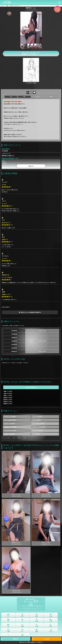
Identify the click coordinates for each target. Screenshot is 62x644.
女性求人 (22, 636)
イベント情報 (8, 630)
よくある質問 (8, 636)
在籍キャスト (22, 615)
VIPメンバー (22, 630)
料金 (8, 620)
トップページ (8, 615)
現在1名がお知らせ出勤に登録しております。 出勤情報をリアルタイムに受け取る (31, 54)
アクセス (22, 620)
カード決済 (51, 620)
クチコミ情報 (37, 625)
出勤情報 (37, 615)
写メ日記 (51, 625)
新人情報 (51, 615)
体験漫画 (22, 625)
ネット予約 (41, 639)
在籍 (7, 6)
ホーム (2, 6)
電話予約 (9, 639)
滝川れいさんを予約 (57, 9)
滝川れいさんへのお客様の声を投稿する (31, 312)
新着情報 (37, 630)
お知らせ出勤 (37, 620)
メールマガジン (51, 630)
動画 (8, 625)
